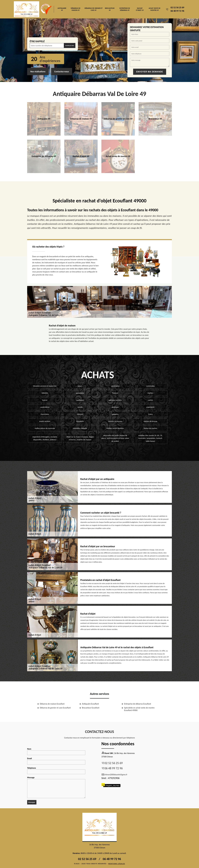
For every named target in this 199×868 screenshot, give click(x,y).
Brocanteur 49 (110, 9)
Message (56, 787)
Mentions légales (117, 864)
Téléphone (56, 770)
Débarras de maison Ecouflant (52, 704)
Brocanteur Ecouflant (91, 708)
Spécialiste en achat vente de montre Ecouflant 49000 (139, 709)
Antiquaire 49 (62, 9)
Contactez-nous (62, 72)
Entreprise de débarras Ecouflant (138, 704)
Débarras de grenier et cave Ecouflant (55, 708)
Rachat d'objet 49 (140, 9)
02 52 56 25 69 (177, 7)
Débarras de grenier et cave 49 (94, 9)
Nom (56, 751)
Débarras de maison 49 (76, 9)
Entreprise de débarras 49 (125, 9)
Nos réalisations (38, 72)
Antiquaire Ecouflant (90, 704)
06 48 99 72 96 (177, 11)
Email (56, 761)
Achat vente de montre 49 (154, 9)
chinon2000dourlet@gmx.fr (114, 775)
